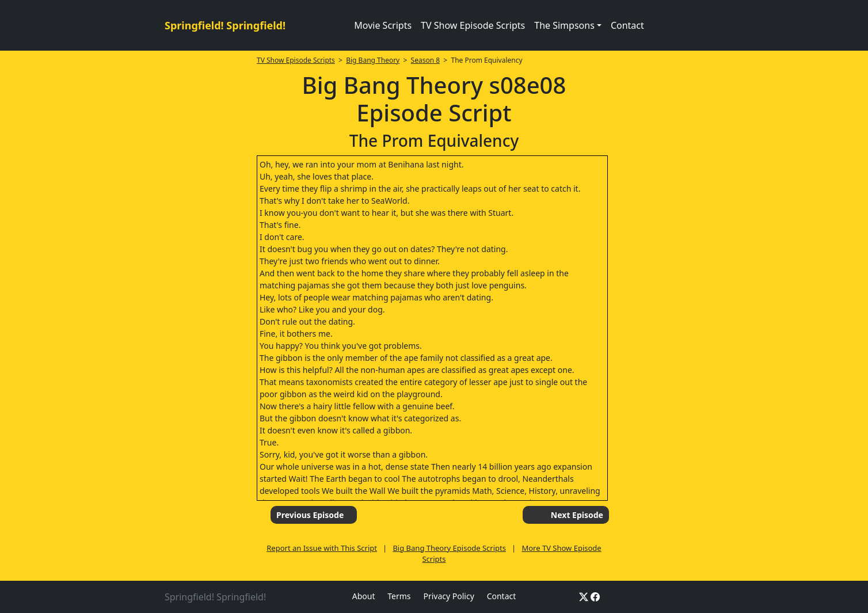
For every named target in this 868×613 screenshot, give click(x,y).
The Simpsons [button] (564, 25)
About (364, 596)
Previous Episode (310, 515)
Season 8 (426, 60)
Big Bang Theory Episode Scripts (449, 548)
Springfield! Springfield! (225, 25)
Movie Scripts (383, 25)
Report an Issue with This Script (322, 548)
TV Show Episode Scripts (473, 25)
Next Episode (577, 515)
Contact (627, 25)
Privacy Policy (448, 596)
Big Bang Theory (373, 60)
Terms (399, 596)
